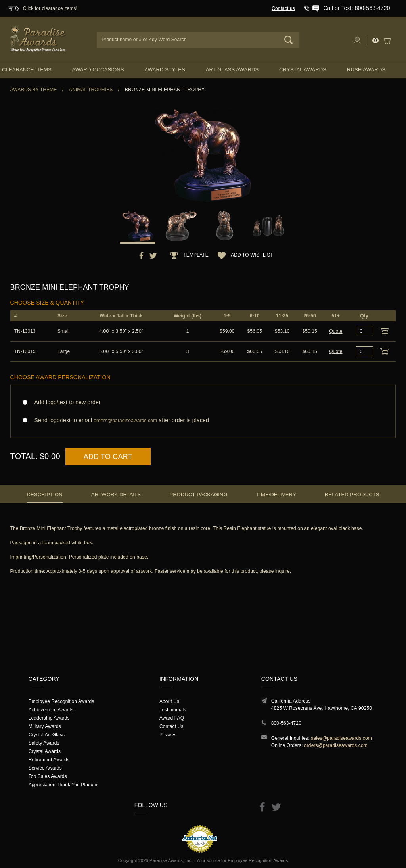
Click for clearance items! (50, 8)
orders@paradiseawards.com (336, 745)
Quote (336, 331)
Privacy (167, 735)
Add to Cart (108, 457)
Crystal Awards (303, 70)
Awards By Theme (34, 90)
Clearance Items (27, 70)
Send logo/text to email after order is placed (203, 420)
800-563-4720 (286, 723)
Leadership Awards (49, 718)
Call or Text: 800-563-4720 (356, 8)
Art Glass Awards (232, 70)
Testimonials (173, 710)
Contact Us (171, 726)
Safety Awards (44, 743)
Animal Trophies (91, 90)
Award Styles (165, 70)
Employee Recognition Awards (61, 701)
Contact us (283, 8)
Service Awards (45, 768)
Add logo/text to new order (65, 402)
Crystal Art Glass (47, 735)
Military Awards (45, 726)
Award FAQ (172, 718)
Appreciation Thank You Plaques (64, 785)
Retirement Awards (49, 760)
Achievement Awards (51, 710)
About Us (169, 701)
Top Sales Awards (48, 776)
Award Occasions (98, 70)
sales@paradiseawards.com (341, 738)
